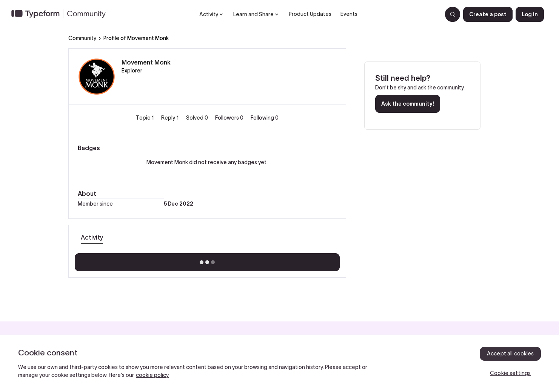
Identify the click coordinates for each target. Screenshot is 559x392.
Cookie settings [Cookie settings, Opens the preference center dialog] (510, 373)
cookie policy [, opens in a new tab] (152, 375)
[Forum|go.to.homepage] (62, 14)
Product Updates (310, 14)
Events (349, 14)
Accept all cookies (510, 354)
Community (82, 38)
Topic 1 (146, 118)
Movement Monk (146, 62)
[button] (488, 14)
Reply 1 (171, 118)
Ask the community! (408, 104)
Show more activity (207, 260)
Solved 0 (198, 118)
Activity (92, 237)
